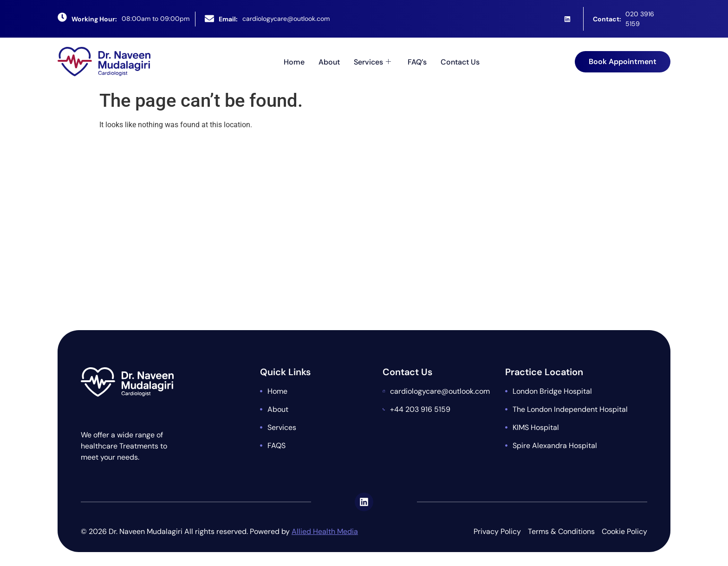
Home (294, 62)
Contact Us (460, 62)
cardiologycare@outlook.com (286, 19)
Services (372, 62)
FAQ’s (417, 62)
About (329, 62)
